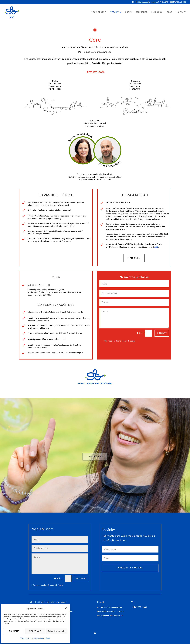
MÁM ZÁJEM (134, 258)
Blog (170, 12)
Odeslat (162, 333)
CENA (56, 277)
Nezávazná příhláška (134, 277)
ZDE (156, 247)
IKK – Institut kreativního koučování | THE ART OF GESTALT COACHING (159, 2)
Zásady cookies (25, 638)
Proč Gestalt (99, 12)
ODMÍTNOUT (35, 631)
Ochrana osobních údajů (41, 638)
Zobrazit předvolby (57, 631)
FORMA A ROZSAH (134, 195)
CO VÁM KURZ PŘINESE (56, 195)
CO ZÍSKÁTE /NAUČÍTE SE (56, 305)
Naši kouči (157, 12)
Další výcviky (95, 457)
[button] (66, 608)
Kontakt (181, 12)
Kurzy (129, 12)
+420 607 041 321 (139, 607)
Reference (142, 12)
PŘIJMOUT (14, 631)
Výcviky (114, 12)
